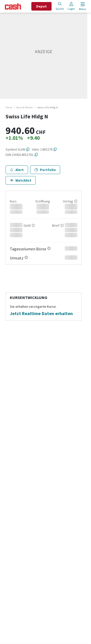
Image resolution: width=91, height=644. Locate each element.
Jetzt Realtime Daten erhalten (41, 314)
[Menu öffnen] (82, 6)
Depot (41, 6)
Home (9, 107)
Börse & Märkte (25, 107)
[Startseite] (13, 6)
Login (71, 6)
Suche (60, 6)
